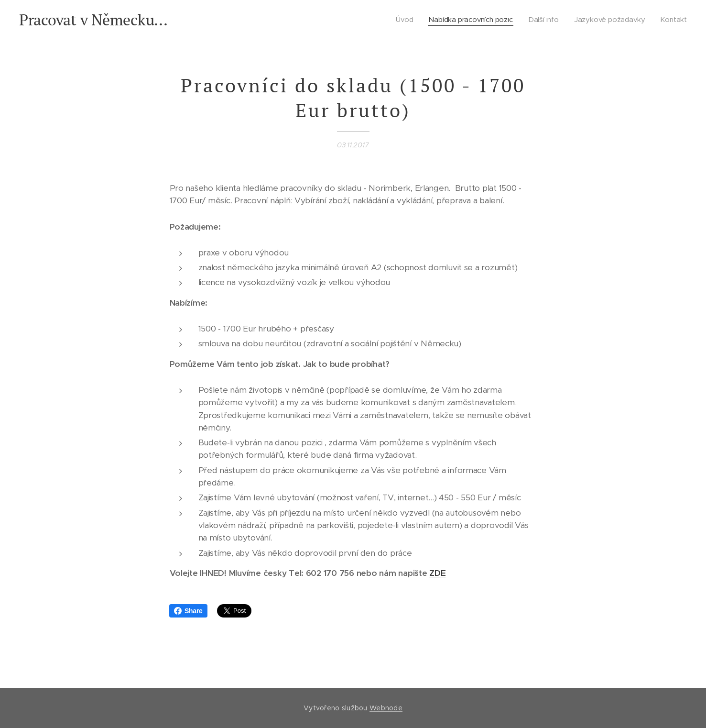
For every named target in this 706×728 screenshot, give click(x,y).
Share (188, 611)
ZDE (437, 573)
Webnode (386, 708)
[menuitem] (405, 20)
